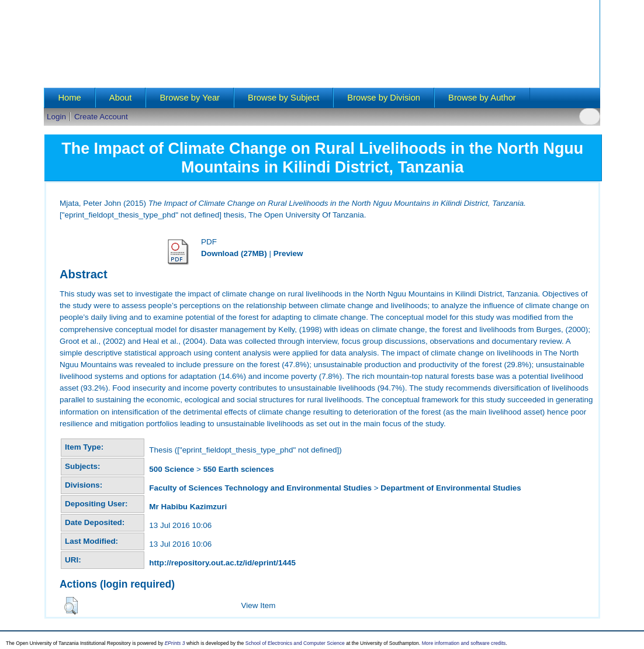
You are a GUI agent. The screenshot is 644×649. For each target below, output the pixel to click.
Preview (288, 253)
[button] (71, 606)
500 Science (172, 469)
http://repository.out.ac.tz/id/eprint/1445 (222, 563)
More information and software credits (464, 643)
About (121, 98)
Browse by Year (190, 98)
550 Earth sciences (239, 469)
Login (56, 117)
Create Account (101, 117)
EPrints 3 (175, 643)
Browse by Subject (283, 98)
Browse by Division (384, 98)
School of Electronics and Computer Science (295, 643)
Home (69, 98)
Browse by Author (482, 98)
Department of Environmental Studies (451, 488)
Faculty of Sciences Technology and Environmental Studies (260, 488)
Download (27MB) (234, 253)
